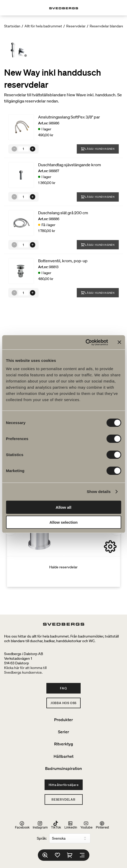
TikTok (56, 825)
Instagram (40, 825)
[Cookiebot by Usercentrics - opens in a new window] (85, 342)
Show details (99, 492)
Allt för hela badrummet (43, 26)
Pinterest (102, 825)
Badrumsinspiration (63, 768)
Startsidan (12, 26)
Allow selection (63, 522)
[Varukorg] (70, 855)
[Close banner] (119, 342)
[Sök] (45, 855)
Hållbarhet (63, 756)
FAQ (63, 688)
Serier (63, 732)
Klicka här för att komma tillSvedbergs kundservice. (25, 670)
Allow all (63, 507)
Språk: (42, 838)
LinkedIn (71, 825)
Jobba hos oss (63, 703)
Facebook (22, 825)
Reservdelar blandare (107, 26)
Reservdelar (76, 26)
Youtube (86, 825)
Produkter (63, 720)
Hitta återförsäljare (64, 785)
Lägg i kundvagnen (98, 149)
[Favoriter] (57, 855)
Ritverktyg (64, 744)
